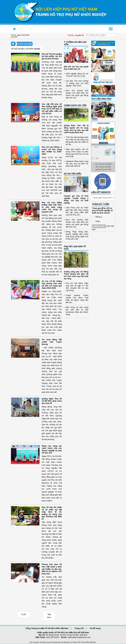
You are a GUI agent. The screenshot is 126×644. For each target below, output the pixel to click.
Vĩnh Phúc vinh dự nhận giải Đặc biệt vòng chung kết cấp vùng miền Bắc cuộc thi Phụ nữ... (77, 211)
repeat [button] (93, 158)
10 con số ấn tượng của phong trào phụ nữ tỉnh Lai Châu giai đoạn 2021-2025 (52, 285)
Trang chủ (79, 628)
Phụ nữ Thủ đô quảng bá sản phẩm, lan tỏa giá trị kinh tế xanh (52, 56)
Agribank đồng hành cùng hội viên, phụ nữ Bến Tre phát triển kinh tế (77, 164)
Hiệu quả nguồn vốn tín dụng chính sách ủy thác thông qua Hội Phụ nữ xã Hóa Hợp (77, 153)
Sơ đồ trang (95, 628)
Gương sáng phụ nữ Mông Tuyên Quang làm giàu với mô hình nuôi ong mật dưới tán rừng (76, 275)
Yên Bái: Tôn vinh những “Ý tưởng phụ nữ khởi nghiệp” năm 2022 (77, 83)
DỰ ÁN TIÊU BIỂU (73, 174)
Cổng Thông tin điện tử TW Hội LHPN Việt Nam (47, 628)
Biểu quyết (99, 226)
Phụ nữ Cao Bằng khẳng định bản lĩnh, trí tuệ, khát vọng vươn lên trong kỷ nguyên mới (52, 207)
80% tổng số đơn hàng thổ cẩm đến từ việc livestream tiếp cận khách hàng (77, 311)
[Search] (99, 35)
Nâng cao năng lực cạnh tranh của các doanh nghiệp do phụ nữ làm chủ (52, 449)
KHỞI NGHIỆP (25, 44)
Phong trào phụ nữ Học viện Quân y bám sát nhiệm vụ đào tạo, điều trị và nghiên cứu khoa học (52, 569)
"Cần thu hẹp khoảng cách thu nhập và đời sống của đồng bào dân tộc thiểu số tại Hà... (77, 141)
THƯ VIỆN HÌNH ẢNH (101, 99)
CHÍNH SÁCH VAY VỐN (75, 105)
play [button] (108, 153)
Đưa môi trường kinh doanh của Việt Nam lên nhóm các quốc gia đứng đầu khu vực (77, 94)
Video (94, 119)
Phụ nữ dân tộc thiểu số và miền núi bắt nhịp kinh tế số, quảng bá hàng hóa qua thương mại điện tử (52, 513)
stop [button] (114, 153)
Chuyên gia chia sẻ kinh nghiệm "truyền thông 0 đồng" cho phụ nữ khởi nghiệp (76, 199)
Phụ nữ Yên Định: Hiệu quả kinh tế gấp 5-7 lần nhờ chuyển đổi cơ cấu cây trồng (77, 287)
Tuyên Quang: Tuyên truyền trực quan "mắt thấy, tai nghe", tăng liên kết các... (77, 299)
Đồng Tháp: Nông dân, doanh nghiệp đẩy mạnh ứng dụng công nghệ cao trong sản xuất (77, 235)
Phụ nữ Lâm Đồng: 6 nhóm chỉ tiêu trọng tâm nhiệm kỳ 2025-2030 (52, 150)
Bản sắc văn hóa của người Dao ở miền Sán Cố (76, 68)
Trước (24, 614)
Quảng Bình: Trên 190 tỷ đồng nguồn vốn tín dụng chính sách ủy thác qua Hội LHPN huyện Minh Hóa (76, 129)
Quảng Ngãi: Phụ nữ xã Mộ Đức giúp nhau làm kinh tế (52, 401)
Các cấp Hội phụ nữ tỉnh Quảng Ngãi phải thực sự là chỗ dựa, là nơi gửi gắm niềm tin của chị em (52, 109)
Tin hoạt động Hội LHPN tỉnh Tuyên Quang (52, 342)
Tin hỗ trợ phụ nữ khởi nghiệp (26, 49)
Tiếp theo (49, 616)
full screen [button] (97, 158)
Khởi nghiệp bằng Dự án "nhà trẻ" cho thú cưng (77, 75)
